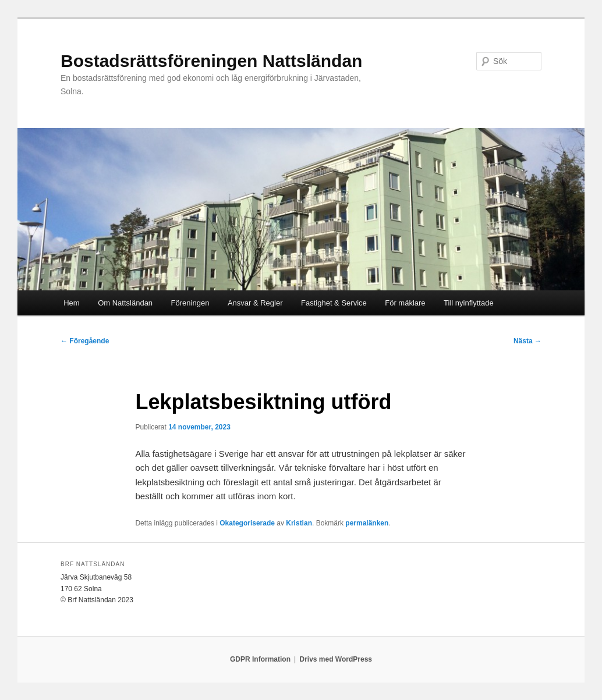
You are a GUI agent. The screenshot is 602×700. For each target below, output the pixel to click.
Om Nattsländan (125, 303)
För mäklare (405, 303)
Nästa (527, 341)
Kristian (299, 523)
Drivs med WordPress (336, 659)
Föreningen (190, 303)
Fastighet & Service (334, 303)
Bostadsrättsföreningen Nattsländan (211, 61)
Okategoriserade (247, 523)
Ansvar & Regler (255, 303)
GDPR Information (260, 659)
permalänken (367, 523)
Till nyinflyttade (469, 303)
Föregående (85, 341)
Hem (71, 303)
